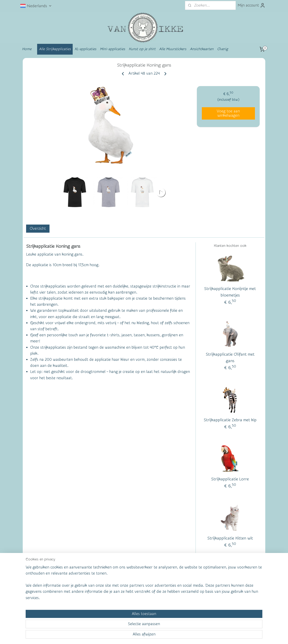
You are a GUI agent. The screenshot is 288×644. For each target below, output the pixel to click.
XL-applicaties (85, 49)
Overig (223, 49)
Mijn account (251, 5)
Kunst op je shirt (142, 49)
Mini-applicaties (112, 49)
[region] (114, 623)
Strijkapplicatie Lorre (230, 479)
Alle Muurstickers (173, 49)
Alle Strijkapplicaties (55, 49)
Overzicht (38, 228)
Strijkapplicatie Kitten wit (230, 538)
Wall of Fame (89, 583)
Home (27, 49)
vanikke (229, 582)
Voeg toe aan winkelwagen (228, 113)
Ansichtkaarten (202, 49)
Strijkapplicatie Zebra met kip (230, 420)
